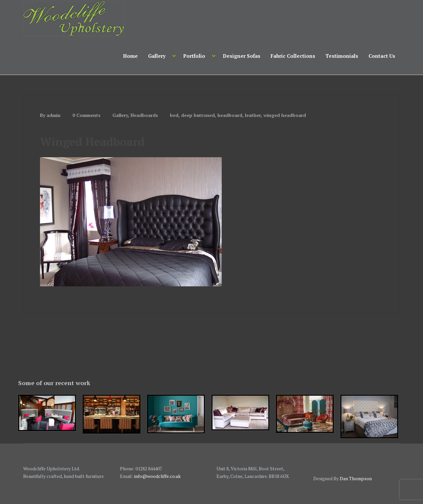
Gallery (157, 56)
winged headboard (285, 115)
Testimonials (342, 56)
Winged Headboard (92, 142)
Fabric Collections (293, 56)
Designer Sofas (242, 56)
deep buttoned (198, 115)
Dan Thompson (356, 478)
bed (174, 115)
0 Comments (86, 115)
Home (130, 56)
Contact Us (382, 56)
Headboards (144, 115)
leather (253, 115)
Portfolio (194, 56)
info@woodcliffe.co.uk (157, 476)
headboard (230, 115)
